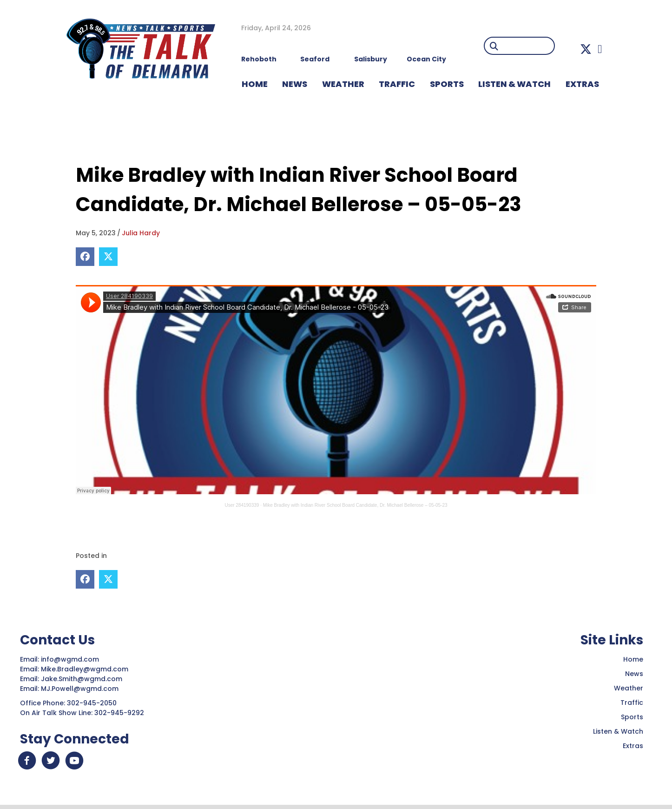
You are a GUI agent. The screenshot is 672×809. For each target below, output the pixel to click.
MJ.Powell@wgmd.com (82, 688)
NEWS (295, 84)
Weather (629, 688)
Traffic (632, 702)
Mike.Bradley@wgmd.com (85, 669)
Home (633, 659)
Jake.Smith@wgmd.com (82, 678)
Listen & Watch (618, 731)
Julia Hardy (141, 233)
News (634, 673)
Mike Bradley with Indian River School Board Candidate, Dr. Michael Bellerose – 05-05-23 (355, 505)
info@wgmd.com (71, 659)
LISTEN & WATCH (514, 84)
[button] (586, 49)
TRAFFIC (397, 84)
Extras (633, 745)
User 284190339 (242, 505)
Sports (447, 84)
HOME (255, 84)
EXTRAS (582, 84)
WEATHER (343, 84)
